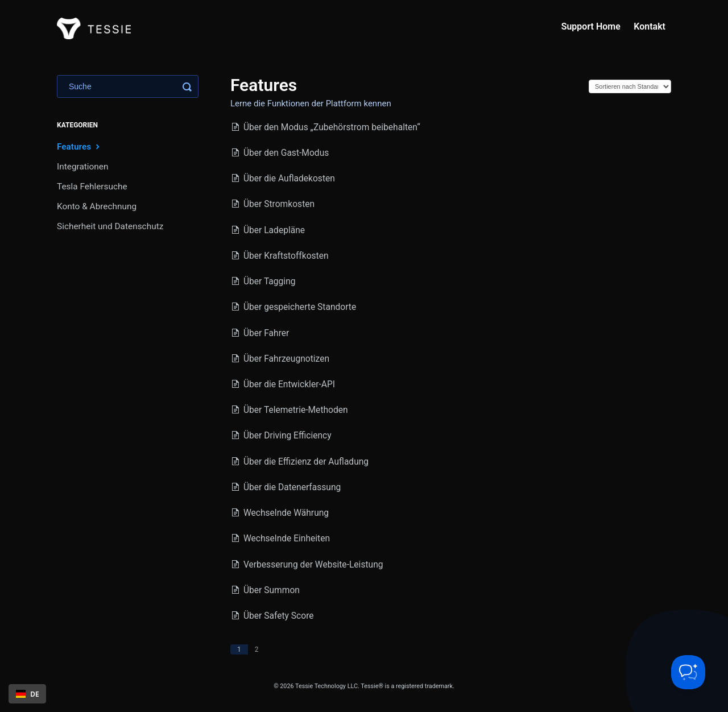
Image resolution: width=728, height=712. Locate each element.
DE (28, 694)
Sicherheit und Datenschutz (110, 226)
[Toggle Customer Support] (688, 672)
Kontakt (650, 26)
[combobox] (27, 694)
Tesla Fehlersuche (92, 187)
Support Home (591, 26)
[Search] (128, 86)
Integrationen (83, 167)
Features (80, 146)
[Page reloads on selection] (630, 86)
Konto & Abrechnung (97, 206)
